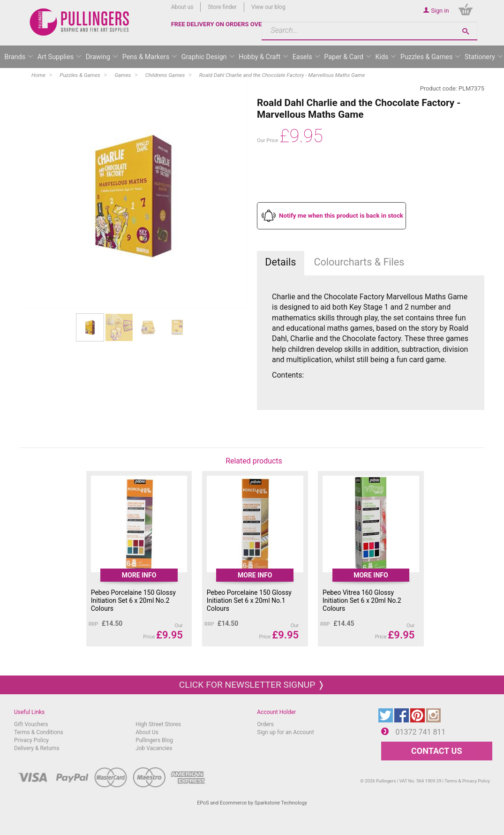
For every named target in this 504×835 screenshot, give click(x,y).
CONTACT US (436, 751)
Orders (265, 724)
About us (182, 7)
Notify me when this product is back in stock (341, 216)
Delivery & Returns (37, 748)
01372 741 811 (421, 732)
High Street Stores (158, 724)
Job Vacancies (154, 748)
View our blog (268, 7)
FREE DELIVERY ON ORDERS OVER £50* (226, 24)
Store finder (222, 7)
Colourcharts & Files (359, 262)
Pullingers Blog (154, 740)
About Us (147, 732)
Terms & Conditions (39, 732)
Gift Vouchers (31, 724)
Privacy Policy (31, 740)
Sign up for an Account (285, 732)
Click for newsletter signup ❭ (252, 685)
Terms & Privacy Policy (467, 781)
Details (280, 262)
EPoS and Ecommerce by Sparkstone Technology (252, 803)
